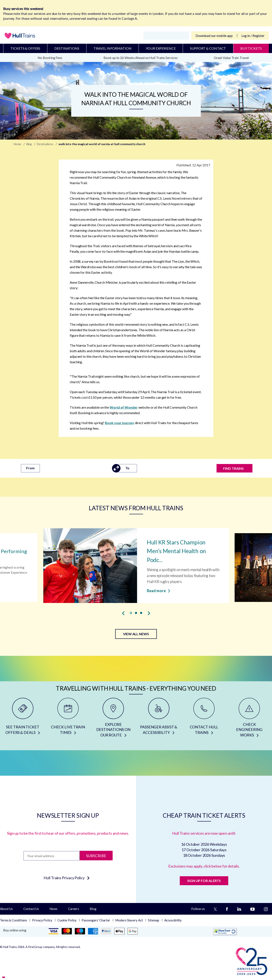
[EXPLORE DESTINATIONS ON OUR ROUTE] (113, 719)
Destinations (67, 48)
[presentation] (123, 613)
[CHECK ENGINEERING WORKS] (249, 719)
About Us (6, 909)
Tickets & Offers (25, 48)
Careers (74, 909)
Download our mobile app (214, 36)
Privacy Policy (42, 920)
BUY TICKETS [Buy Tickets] (251, 48)
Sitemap (153, 920)
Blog (93, 909)
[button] (131, 613)
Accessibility (173, 920)
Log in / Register (253, 36)
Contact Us (31, 909)
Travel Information (112, 48)
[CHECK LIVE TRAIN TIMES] (68, 719)
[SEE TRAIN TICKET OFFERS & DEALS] (23, 719)
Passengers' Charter (96, 920)
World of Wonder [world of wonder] (124, 407)
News (53, 909)
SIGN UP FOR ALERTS (204, 881)
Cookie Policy (67, 920)
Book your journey (119, 423)
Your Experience (161, 48)
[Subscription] (52, 856)
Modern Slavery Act (129, 920)
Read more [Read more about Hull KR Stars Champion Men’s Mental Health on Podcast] (158, 590)
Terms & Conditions (13, 920)
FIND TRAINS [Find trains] (233, 468)
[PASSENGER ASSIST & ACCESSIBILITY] (159, 719)
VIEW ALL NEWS (136, 634)
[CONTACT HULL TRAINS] (204, 719)
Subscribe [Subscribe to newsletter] (96, 856)
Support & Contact (208, 48)
